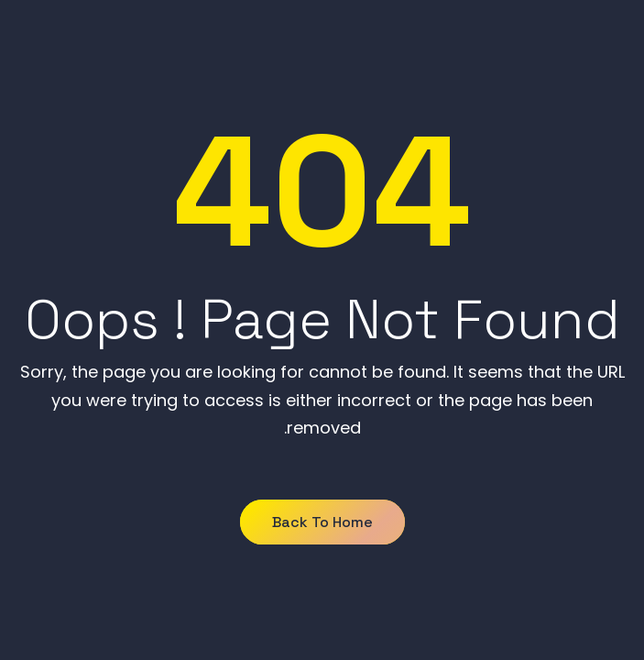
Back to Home (322, 522)
